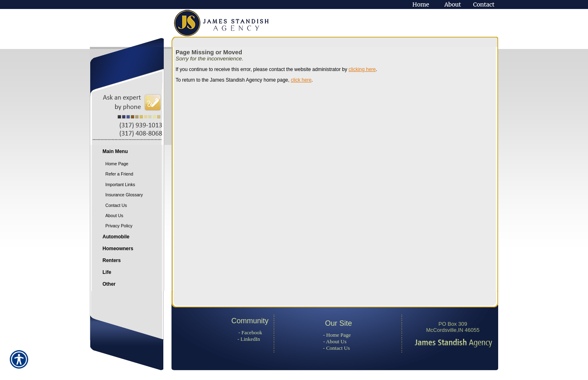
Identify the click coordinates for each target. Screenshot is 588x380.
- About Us (335, 341)
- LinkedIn (248, 339)
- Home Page (337, 335)
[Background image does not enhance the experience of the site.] (131, 152)
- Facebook (250, 332)
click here (301, 80)
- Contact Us (336, 348)
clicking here (362, 69)
